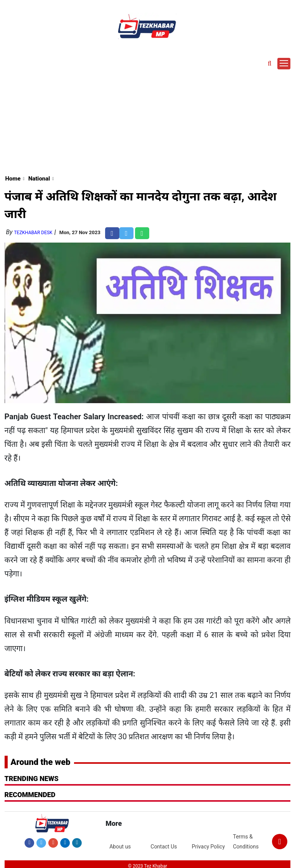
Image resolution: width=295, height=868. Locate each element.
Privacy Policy (208, 847)
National (39, 179)
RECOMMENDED (30, 795)
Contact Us (164, 847)
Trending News (32, 779)
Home (13, 179)
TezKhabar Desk (33, 233)
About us (120, 847)
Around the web (41, 762)
